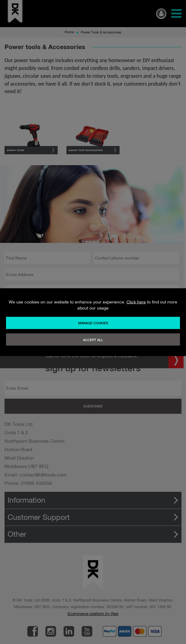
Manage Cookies (93, 323)
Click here (136, 302)
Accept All (93, 340)
